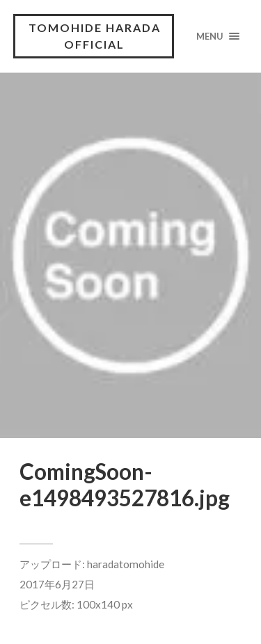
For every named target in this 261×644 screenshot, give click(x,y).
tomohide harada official (95, 36)
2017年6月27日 (57, 584)
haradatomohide (126, 564)
